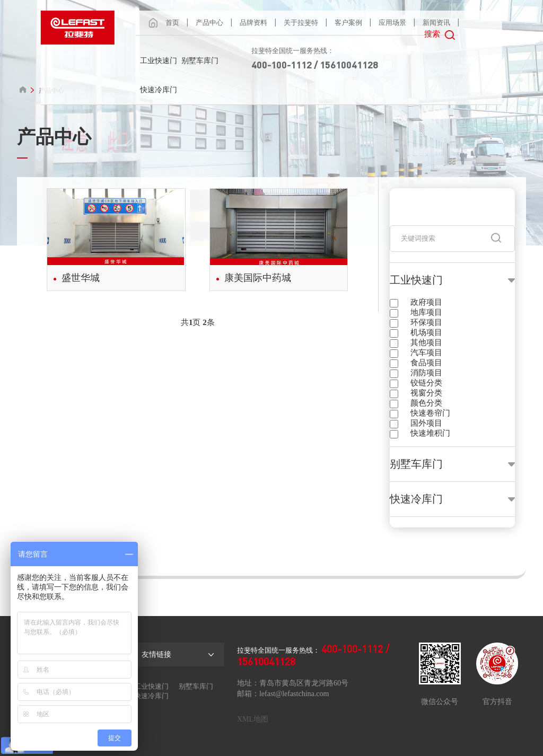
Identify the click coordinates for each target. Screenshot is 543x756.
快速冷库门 (159, 90)
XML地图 (253, 719)
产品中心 (209, 23)
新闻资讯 (436, 23)
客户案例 (348, 23)
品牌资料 (253, 23)
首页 (172, 23)
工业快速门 (159, 61)
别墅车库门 (200, 61)
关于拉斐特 (301, 23)
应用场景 (392, 23)
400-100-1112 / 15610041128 (315, 65)
